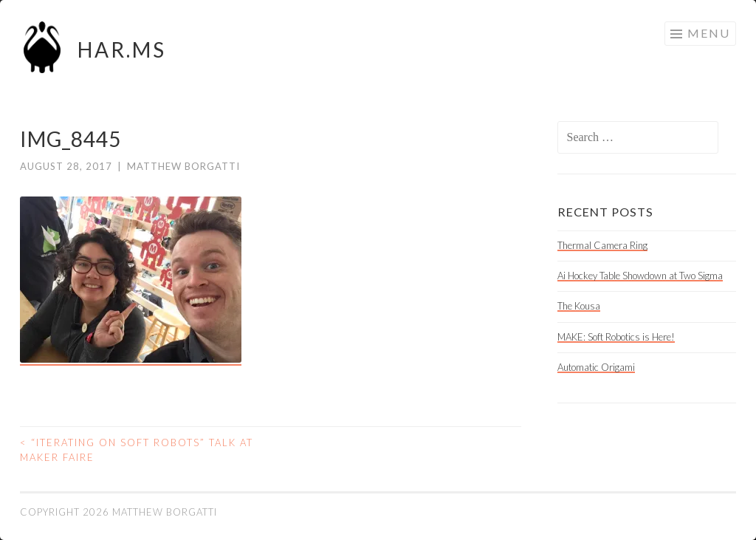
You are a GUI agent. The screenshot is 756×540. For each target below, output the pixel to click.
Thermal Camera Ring (602, 245)
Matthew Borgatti (183, 166)
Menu (709, 33)
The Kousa (579, 306)
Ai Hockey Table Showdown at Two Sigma (640, 276)
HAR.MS (122, 49)
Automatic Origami (596, 367)
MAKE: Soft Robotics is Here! (616, 337)
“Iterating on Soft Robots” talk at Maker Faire (137, 450)
